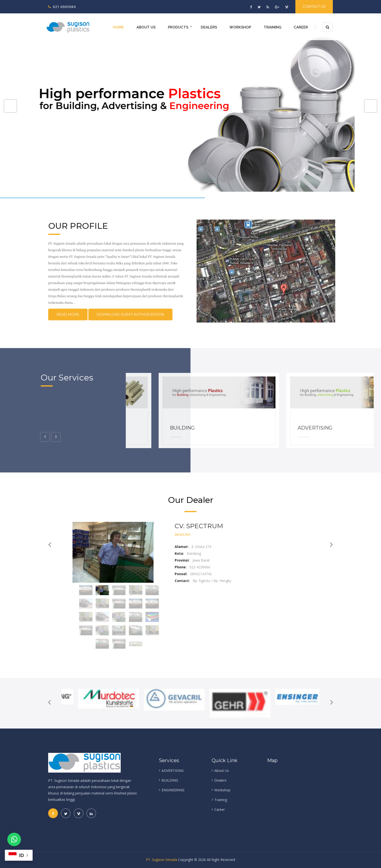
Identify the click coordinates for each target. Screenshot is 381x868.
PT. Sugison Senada (162, 860)
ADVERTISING (345, 431)
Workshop (240, 27)
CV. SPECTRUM (199, 526)
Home (118, 27)
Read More (68, 314)
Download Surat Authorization (130, 314)
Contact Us (314, 7)
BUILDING (213, 431)
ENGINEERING (173, 790)
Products (178, 27)
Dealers (209, 27)
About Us (146, 27)
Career (301, 27)
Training (272, 27)
